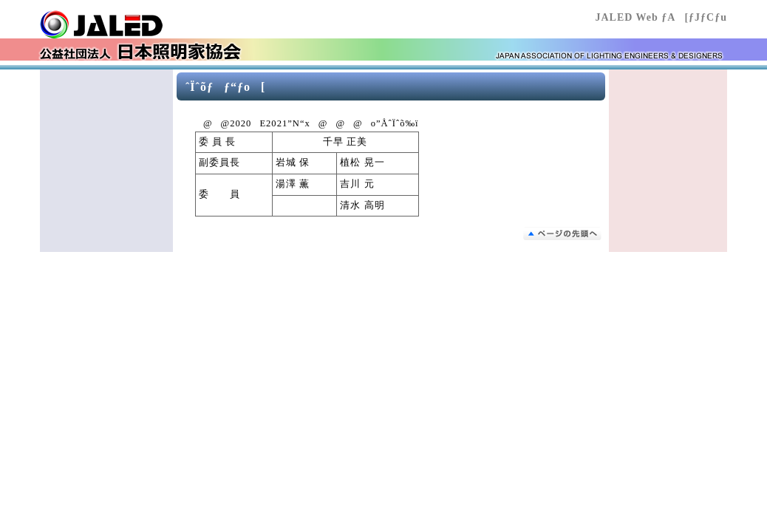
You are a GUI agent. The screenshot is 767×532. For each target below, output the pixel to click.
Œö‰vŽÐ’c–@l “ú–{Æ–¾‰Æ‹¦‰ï (129, 24)
